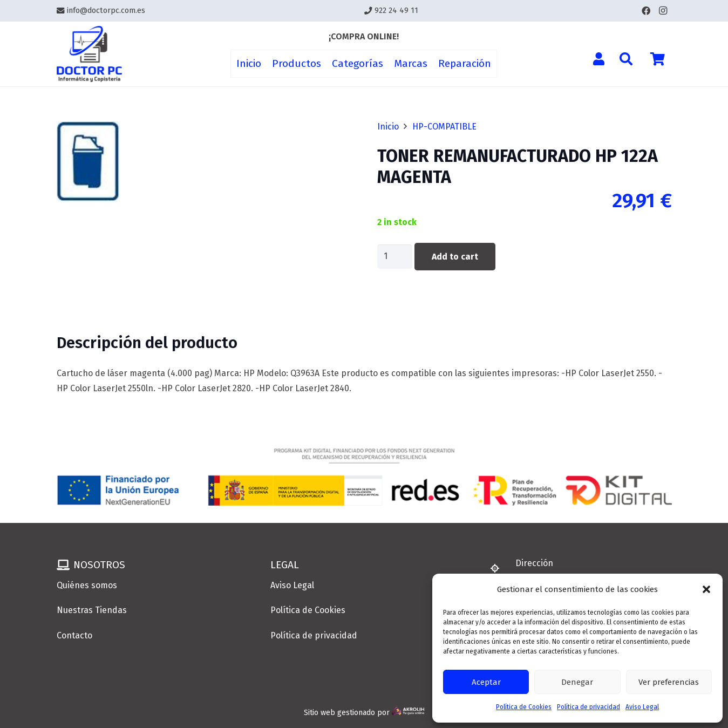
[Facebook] (646, 11)
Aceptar (486, 682)
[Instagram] (663, 11)
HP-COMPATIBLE (444, 127)
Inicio (388, 127)
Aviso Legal (642, 707)
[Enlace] (90, 54)
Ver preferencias (669, 682)
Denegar (577, 682)
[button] (706, 589)
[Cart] (658, 59)
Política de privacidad (588, 707)
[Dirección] (500, 568)
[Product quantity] (395, 257)
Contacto (74, 635)
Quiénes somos (87, 585)
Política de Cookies (524, 707)
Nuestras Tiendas (92, 610)
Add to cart (455, 257)
